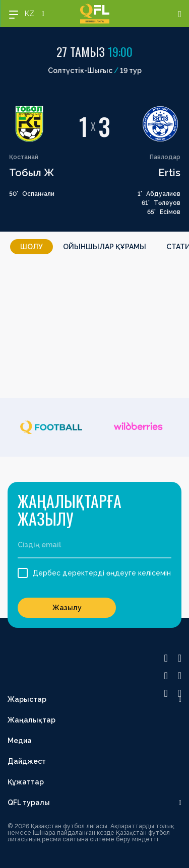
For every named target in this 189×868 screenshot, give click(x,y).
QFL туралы (29, 803)
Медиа (20, 741)
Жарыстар (27, 699)
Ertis (169, 173)
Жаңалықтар (31, 720)
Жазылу (67, 608)
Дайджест (27, 761)
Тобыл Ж (32, 173)
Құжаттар (26, 782)
